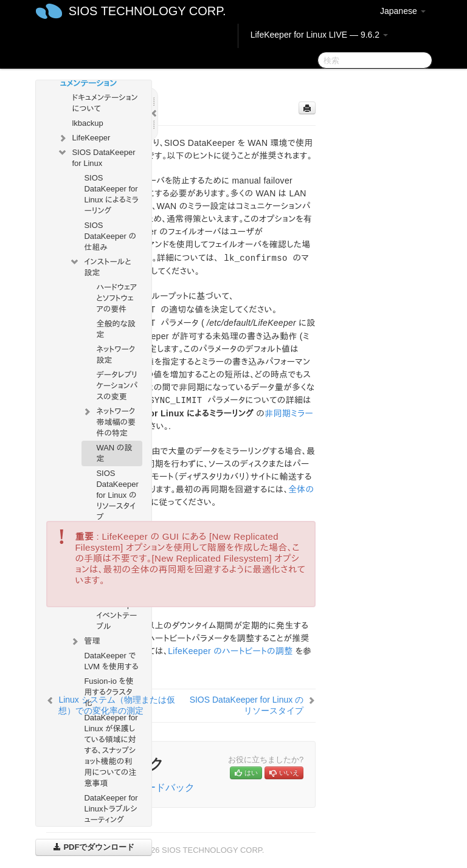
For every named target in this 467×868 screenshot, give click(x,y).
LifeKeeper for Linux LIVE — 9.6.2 (319, 35)
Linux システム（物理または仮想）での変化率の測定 (116, 705)
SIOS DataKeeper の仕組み (110, 236)
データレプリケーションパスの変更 (117, 386)
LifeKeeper (84, 138)
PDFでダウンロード (94, 847)
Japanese (403, 11)
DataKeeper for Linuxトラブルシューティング (111, 809)
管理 (85, 641)
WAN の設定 (114, 453)
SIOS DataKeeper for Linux (96, 157)
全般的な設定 (116, 329)
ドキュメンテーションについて (105, 103)
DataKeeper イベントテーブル (117, 615)
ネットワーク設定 (116, 355)
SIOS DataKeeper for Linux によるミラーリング (111, 194)
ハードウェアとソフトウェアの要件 (116, 298)
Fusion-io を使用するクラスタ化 (109, 692)
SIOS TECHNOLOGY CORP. (147, 11)
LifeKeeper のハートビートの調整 (230, 651)
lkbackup (87, 123)
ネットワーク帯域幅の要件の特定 (109, 421)
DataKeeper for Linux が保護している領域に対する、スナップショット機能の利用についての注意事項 (111, 750)
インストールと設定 (100, 266)
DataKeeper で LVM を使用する (111, 661)
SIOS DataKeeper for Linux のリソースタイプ (117, 495)
